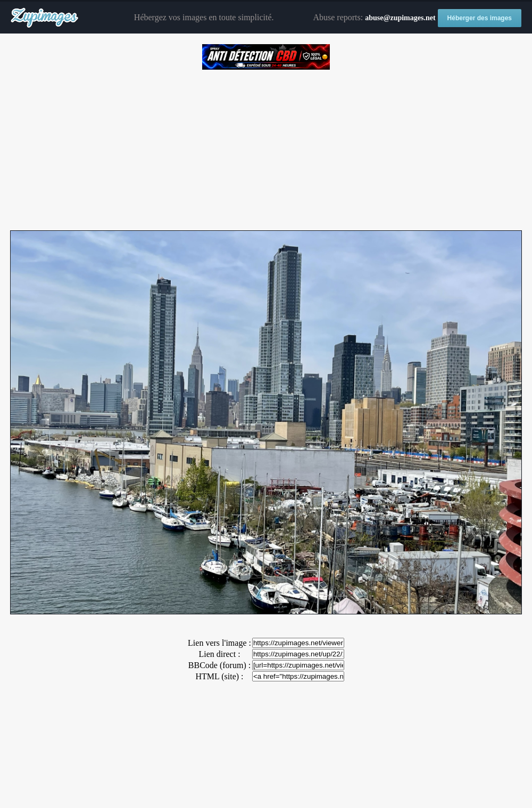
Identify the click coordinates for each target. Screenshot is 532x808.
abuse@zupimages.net (400, 18)
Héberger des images (480, 18)
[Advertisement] (266, 146)
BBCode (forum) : (219, 665)
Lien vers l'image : (219, 643)
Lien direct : (219, 654)
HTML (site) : (219, 676)
